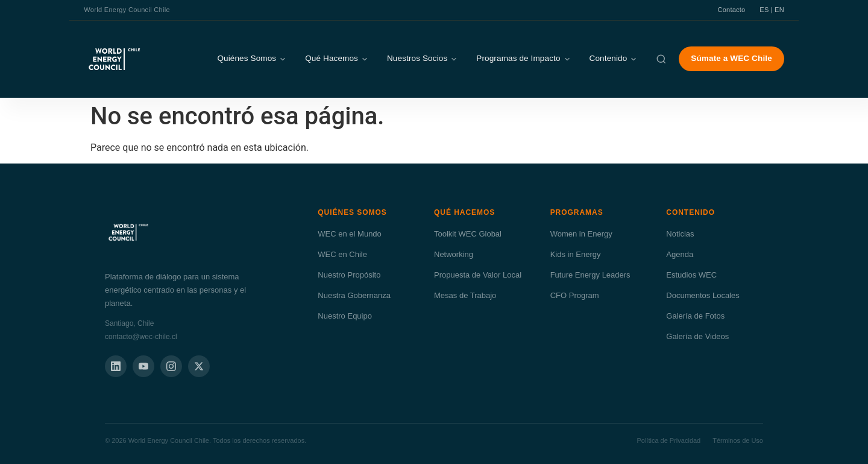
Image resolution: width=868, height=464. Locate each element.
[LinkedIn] (116, 366)
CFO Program (575, 295)
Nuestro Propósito (349, 275)
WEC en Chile (342, 254)
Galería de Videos (697, 336)
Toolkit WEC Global (468, 234)
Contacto (732, 10)
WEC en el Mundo (350, 234)
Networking (454, 254)
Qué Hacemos (337, 58)
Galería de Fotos (695, 316)
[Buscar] (661, 59)
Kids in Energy (576, 254)
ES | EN (772, 10)
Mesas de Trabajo (465, 295)
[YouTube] (143, 366)
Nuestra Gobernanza (354, 295)
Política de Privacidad (668, 440)
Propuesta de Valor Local (478, 275)
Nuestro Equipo (345, 316)
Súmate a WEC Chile (731, 58)
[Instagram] (171, 366)
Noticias (680, 234)
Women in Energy (581, 234)
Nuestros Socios (423, 58)
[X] (199, 366)
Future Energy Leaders (590, 275)
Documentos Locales (703, 295)
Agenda (680, 254)
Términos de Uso (738, 440)
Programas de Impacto (524, 58)
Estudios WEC (691, 275)
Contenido (614, 58)
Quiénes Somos (252, 58)
